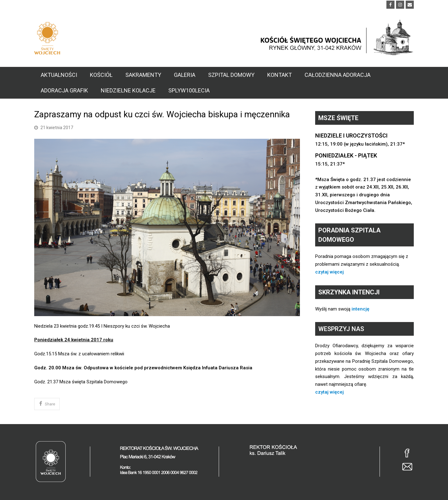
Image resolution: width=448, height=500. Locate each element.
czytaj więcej (329, 272)
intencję (360, 309)
